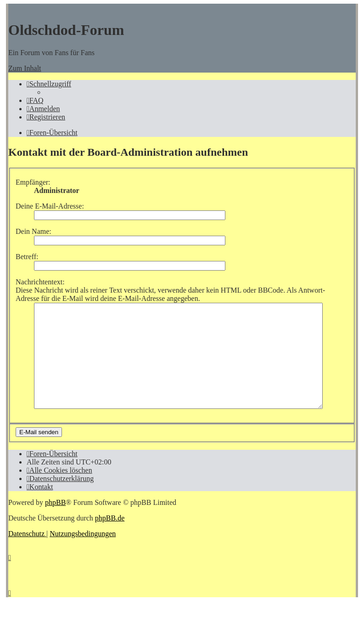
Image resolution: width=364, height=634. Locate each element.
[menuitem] (35, 100)
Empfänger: (33, 182)
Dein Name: (34, 231)
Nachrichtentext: (40, 282)
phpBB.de (110, 539)
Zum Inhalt (25, 68)
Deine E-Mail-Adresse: (50, 206)
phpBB (55, 523)
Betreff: (27, 257)
